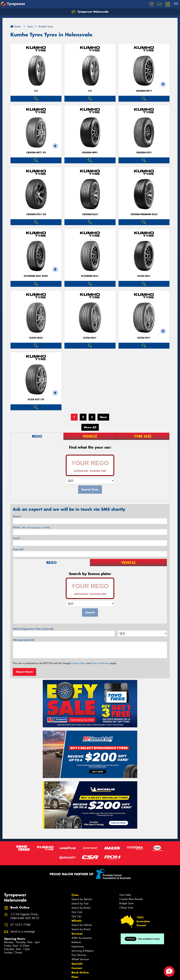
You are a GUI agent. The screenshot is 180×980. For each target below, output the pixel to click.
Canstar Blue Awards (131, 899)
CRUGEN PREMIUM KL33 (144, 214)
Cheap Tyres (126, 908)
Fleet (75, 977)
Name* (17, 516)
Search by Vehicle (82, 899)
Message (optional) (24, 640)
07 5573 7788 (20, 925)
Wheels (77, 921)
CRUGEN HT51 (144, 153)
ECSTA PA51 (90, 338)
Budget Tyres (126, 903)
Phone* (31, 527)
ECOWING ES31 (90, 276)
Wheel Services (80, 959)
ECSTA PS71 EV (36, 399)
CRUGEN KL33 (90, 214)
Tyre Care (77, 912)
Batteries (76, 942)
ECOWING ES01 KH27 (36, 276)
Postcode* (19, 549)
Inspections (78, 946)
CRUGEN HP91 (90, 153)
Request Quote (24, 672)
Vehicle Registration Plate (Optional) (33, 629)
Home (16, 26)
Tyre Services (79, 955)
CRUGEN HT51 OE (36, 214)
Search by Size (80, 904)
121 (36, 91)
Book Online (80, 972)
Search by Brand (81, 908)
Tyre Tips (76, 916)
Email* (17, 538)
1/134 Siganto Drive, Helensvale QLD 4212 (25, 916)
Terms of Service (101, 663)
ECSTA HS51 (144, 276)
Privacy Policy (78, 663)
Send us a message (23, 932)
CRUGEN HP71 (144, 91)
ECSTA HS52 (36, 338)
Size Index (125, 895)
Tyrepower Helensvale (90, 12)
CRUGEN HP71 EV (36, 153)
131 (90, 91)
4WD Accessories (82, 938)
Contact (77, 968)
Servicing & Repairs (83, 951)
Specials (77, 964)
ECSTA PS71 (144, 338)
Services (77, 934)
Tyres (75, 895)
